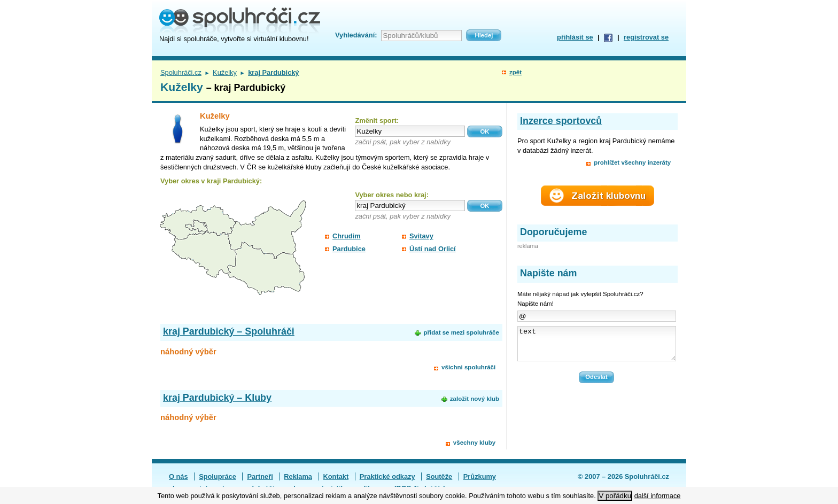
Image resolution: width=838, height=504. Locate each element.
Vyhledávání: (356, 35)
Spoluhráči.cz (181, 72)
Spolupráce (218, 476)
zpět (515, 72)
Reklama (298, 476)
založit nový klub (475, 399)
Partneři (260, 476)
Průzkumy (480, 476)
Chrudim (347, 236)
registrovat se (646, 37)
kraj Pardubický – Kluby (217, 398)
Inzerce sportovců (561, 121)
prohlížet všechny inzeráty (632, 162)
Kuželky (225, 72)
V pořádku (615, 496)
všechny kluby (474, 443)
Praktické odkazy (387, 476)
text (597, 347)
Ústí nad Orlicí (433, 249)
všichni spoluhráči (468, 367)
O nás (179, 476)
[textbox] (410, 131)
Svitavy (421, 236)
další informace (658, 496)
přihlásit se (575, 37)
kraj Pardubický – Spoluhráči (229, 331)
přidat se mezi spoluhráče (461, 332)
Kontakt (336, 476)
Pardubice (349, 249)
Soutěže (439, 476)
